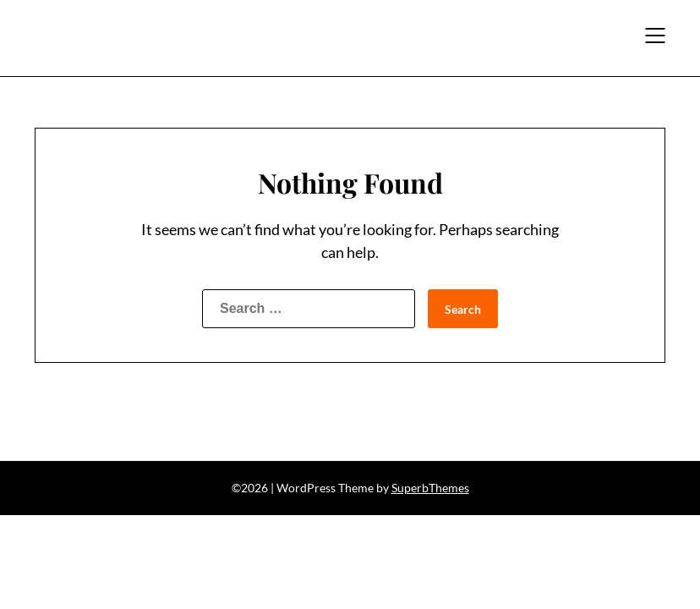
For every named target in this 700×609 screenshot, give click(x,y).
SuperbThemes (430, 488)
